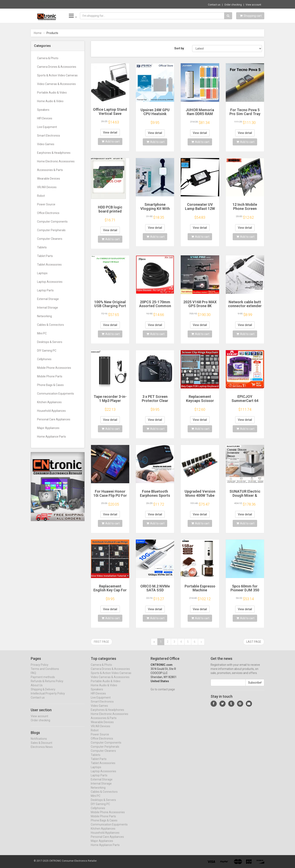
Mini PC (42, 333)
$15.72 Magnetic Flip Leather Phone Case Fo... (90, 4)
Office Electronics (48, 213)
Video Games (46, 144)
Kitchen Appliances (49, 402)
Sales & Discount (41, 747)
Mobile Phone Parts (50, 376)
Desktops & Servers (50, 342)
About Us (37, 689)
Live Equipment (47, 127)
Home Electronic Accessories (56, 161)
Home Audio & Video (50, 101)
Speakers (43, 110)
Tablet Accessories (49, 265)
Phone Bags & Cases (50, 385)
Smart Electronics (49, 136)
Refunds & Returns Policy (47, 685)
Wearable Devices (49, 179)
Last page (254, 642)
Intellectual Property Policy (48, 697)
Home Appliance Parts (52, 437)
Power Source (46, 204)
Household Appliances (51, 411)
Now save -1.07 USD (47, 4)
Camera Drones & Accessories (57, 67)
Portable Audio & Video (52, 93)
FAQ (33, 677)
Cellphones (44, 359)
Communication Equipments (56, 394)
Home (38, 33)
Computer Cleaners (50, 239)
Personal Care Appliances (54, 419)
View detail (110, 132)
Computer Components (52, 222)
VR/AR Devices (47, 187)
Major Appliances (48, 428)
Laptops (42, 273)
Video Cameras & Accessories (56, 84)
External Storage (48, 299)
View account (253, 5)
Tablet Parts (45, 256)
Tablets (42, 247)
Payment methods (43, 681)
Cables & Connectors (50, 325)
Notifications (39, 742)
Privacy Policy (40, 668)
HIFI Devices (45, 118)
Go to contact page (163, 693)
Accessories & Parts (50, 170)
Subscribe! (255, 686)
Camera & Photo (48, 58)
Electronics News (42, 751)
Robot (41, 196)
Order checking (233, 5)
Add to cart (111, 141)
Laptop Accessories (50, 282)
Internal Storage (48, 308)
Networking (44, 316)
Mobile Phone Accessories (54, 368)
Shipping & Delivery (43, 693)
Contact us (214, 5)
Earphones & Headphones (54, 153)
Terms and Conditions (45, 672)
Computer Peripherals (51, 230)
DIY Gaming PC (47, 351)
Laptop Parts (45, 290)
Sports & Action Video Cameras (57, 75)
